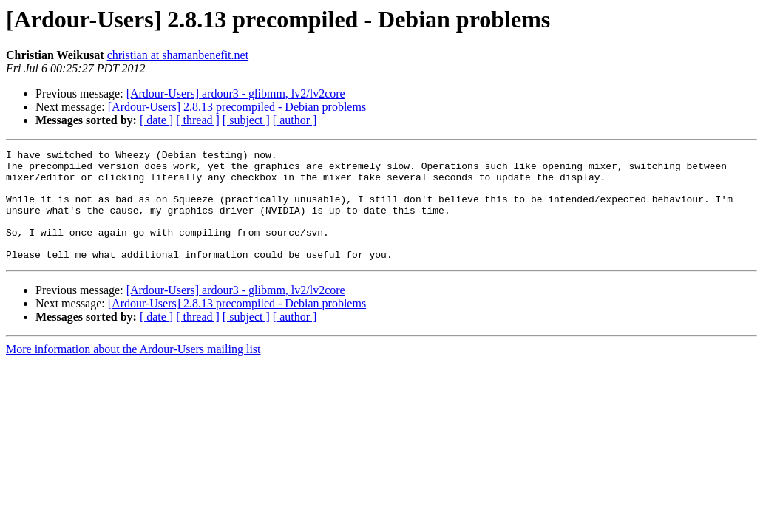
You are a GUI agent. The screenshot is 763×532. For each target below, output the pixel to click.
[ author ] (295, 120)
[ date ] (156, 120)
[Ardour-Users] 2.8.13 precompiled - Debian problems (237, 107)
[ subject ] (246, 120)
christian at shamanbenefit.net (178, 55)
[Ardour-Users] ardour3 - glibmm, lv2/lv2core (236, 93)
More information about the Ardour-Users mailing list (133, 371)
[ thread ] (198, 120)
